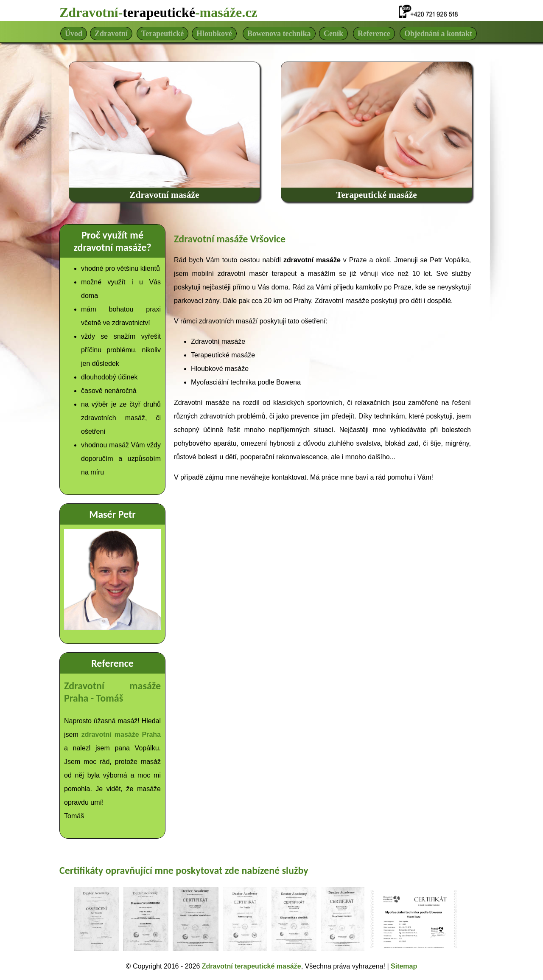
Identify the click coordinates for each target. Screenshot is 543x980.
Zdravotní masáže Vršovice (230, 239)
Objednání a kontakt (438, 34)
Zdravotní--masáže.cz (158, 12)
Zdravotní (111, 34)
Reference (374, 34)
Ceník (333, 34)
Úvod (74, 34)
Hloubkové (214, 34)
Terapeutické (162, 34)
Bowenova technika (279, 34)
